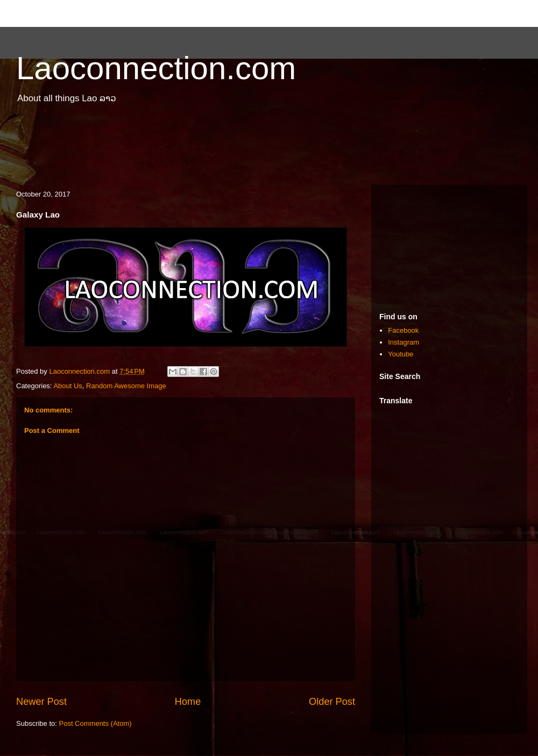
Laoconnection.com (156, 68)
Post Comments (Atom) (95, 723)
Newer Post (41, 702)
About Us (68, 386)
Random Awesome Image (126, 386)
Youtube (401, 354)
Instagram (403, 342)
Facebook (403, 330)
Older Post (332, 702)
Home (188, 702)
